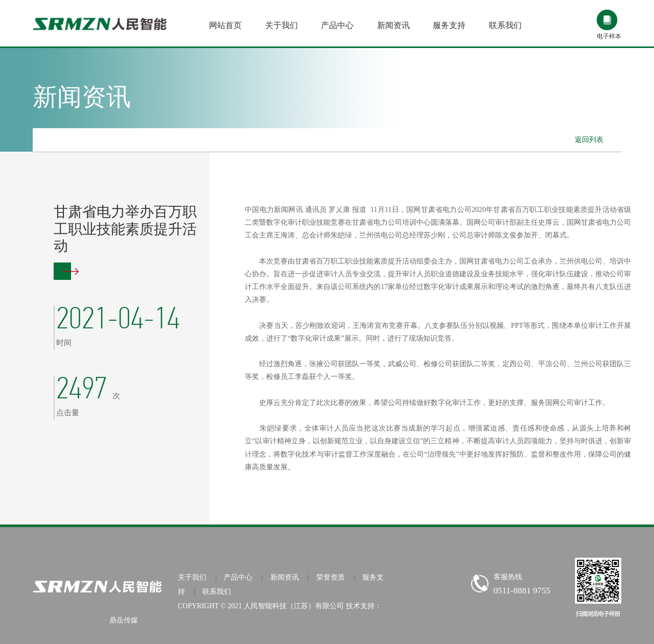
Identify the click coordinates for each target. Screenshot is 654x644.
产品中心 (238, 577)
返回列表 (589, 140)
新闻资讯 (285, 577)
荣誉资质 (331, 577)
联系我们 (217, 592)
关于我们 (192, 577)
